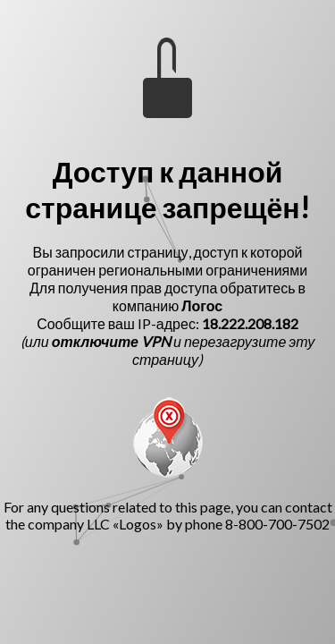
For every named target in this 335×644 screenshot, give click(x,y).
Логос (202, 305)
